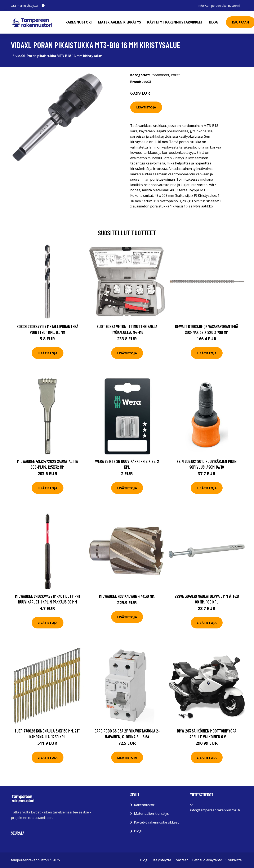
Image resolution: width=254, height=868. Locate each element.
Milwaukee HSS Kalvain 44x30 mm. (127, 596)
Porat (175, 75)
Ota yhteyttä (161, 860)
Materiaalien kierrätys (119, 22)
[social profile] (43, 6)
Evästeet (181, 860)
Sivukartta (234, 860)
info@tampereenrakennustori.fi (219, 6)
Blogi (214, 22)
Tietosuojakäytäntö (207, 860)
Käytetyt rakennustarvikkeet (175, 22)
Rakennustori (79, 22)
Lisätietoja (146, 107)
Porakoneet (160, 75)
